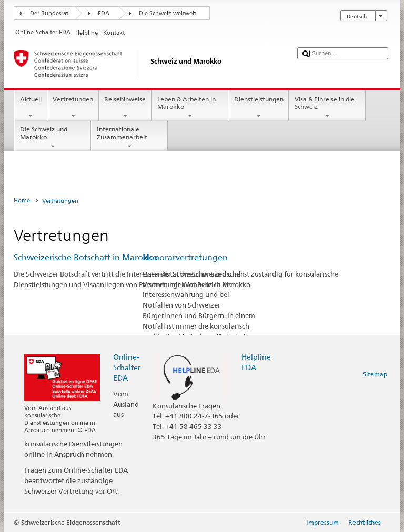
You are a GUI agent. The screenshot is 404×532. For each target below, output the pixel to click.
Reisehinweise (125, 108)
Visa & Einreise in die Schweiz (327, 108)
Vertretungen (73, 108)
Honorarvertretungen (185, 257)
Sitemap (375, 374)
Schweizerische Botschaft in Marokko (86, 257)
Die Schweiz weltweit (168, 13)
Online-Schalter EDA (127, 367)
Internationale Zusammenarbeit (129, 138)
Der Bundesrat (49, 13)
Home (22, 201)
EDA (104, 13)
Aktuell (31, 108)
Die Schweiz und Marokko (53, 138)
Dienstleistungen (259, 108)
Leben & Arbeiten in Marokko (190, 108)
